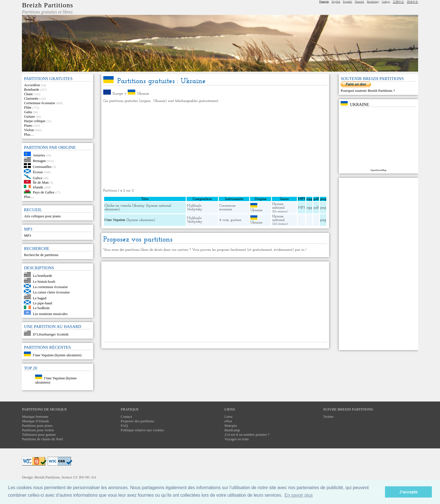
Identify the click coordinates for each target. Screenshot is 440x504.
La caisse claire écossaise (51, 292)
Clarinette (31, 98)
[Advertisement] (215, 146)
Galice (38, 178)
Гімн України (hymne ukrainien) (57, 355)
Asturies (39, 155)
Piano (28, 125)
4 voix (224, 220)
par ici (300, 250)
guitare (236, 220)
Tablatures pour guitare (39, 435)
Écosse (38, 172)
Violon (29, 130)
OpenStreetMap (378, 170)
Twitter (328, 417)
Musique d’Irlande (35, 421)
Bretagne (39, 161)
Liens (229, 417)
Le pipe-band (43, 303)
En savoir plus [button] (299, 495)
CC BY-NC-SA (85, 477)
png (323, 208)
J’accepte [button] (409, 492)
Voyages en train (237, 439)
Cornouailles (42, 167)
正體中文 (398, 2)
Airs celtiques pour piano (42, 216)
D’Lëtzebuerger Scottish (51, 334)
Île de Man (41, 182)
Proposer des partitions (137, 421)
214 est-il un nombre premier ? (247, 435)
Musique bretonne (35, 417)
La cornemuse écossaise (50, 287)
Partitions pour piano (37, 426)
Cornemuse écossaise (39, 103)
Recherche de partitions (41, 255)
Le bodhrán (41, 308)
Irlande (38, 187)
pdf (316, 208)
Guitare (29, 116)
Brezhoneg (373, 2)
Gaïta (28, 112)
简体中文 (412, 2)
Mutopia (231, 426)
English (336, 2)
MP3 (27, 235)
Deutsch (360, 2)
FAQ (124, 426)
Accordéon (32, 85)
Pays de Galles (44, 192)
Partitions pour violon (38, 430)
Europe (118, 94)
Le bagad (40, 298)
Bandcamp (232, 430)
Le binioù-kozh (44, 281)
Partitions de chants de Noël (42, 439)
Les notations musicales (50, 313)
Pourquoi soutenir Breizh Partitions (367, 91)
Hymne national (278, 206)
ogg (309, 199)
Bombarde (31, 89)
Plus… (29, 134)
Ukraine (143, 94)
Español (347, 2)
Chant (28, 94)
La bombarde (43, 276)
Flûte (28, 107)
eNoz (228, 421)
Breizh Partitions (47, 5)
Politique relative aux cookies (142, 430)
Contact (126, 417)
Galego (386, 2)
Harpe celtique (35, 121)
